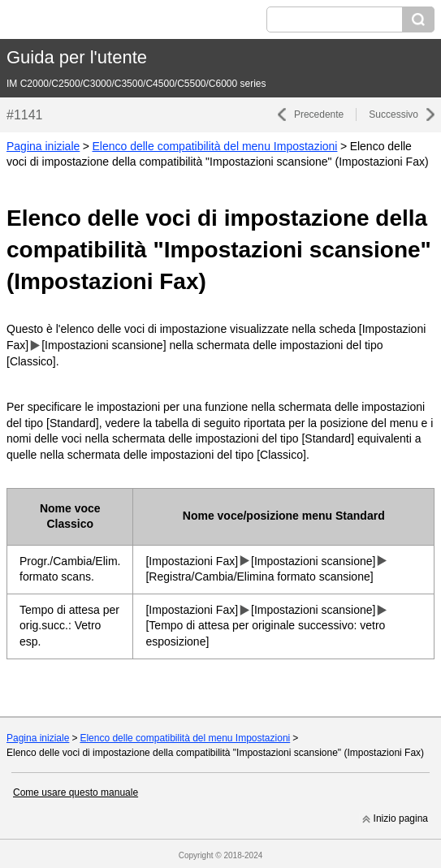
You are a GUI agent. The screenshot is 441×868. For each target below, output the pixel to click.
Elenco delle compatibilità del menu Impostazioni (214, 146)
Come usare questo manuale (76, 792)
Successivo (393, 114)
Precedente (319, 114)
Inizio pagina (401, 818)
